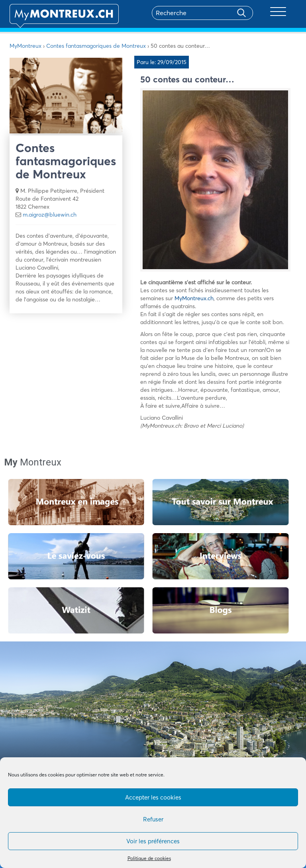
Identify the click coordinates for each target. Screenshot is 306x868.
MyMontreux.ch (194, 298)
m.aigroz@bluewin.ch (50, 215)
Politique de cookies (149, 858)
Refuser (153, 819)
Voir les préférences (153, 841)
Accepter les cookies (153, 797)
